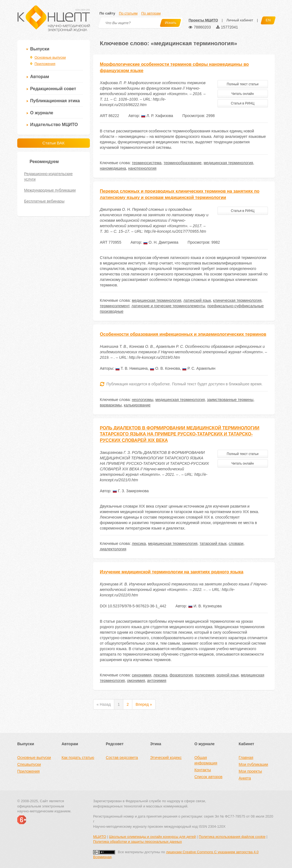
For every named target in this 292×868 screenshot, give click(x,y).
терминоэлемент (115, 306)
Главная (246, 758)
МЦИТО (100, 837)
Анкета (245, 778)
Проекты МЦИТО (203, 20)
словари (236, 543)
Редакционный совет (53, 89)
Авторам (40, 77)
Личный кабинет (240, 20)
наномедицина (113, 168)
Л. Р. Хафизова (157, 116)
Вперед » (144, 704)
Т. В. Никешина (131, 368)
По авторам (151, 13)
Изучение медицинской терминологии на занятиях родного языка (172, 572)
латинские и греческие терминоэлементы (168, 306)
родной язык (228, 675)
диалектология (113, 549)
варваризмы (111, 405)
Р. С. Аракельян (199, 368)
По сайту (107, 13)
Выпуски (40, 49)
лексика (139, 543)
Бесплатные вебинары (44, 201)
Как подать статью (78, 758)
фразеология (181, 675)
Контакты (203, 770)
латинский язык (197, 300)
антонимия (157, 681)
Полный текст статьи (243, 84)
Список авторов (208, 777)
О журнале (42, 113)
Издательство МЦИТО (54, 125)
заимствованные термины (230, 400)
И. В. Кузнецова (205, 606)
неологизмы (142, 400)
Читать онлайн (243, 94)
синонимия (141, 675)
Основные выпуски (50, 57)
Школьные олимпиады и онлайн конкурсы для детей (152, 837)
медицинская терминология (228, 163)
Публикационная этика (55, 101)
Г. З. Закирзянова (131, 491)
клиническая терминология (237, 300)
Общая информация (206, 760)
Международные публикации (50, 190)
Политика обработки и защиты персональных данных (138, 842)
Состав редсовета (122, 758)
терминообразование (182, 163)
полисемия (205, 675)
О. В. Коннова (165, 368)
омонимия (136, 681)
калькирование (137, 405)
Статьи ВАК (54, 143)
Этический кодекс (166, 758)
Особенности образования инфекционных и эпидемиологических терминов (183, 334)
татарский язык (213, 543)
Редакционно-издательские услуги (48, 177)
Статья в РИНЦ (243, 103)
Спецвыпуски (29, 764)
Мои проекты (250, 771)
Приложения (45, 64)
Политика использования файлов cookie (232, 837)
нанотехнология (142, 168)
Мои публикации (253, 764)
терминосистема (147, 163)
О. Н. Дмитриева (161, 242)
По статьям (128, 13)
